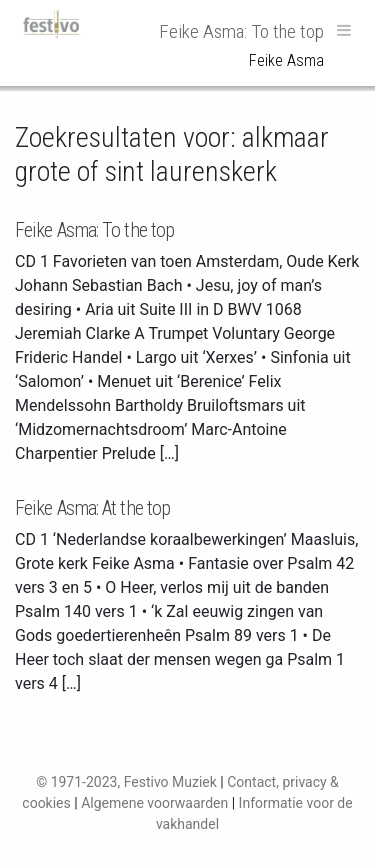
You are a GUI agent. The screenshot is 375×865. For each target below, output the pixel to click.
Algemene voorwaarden (154, 803)
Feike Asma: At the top (92, 508)
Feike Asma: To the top (94, 230)
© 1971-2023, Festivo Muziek (126, 782)
